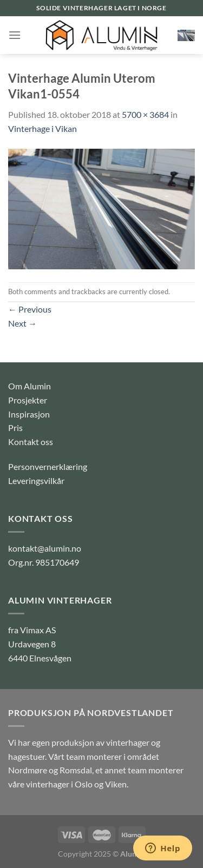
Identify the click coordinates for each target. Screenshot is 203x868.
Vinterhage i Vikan (42, 128)
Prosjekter (28, 400)
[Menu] (15, 35)
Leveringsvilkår (36, 481)
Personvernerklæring (48, 466)
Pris (15, 428)
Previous (30, 309)
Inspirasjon (29, 414)
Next (22, 323)
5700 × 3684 (145, 114)
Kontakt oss (31, 442)
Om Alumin (30, 386)
